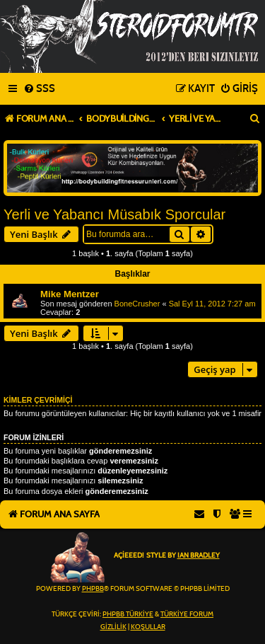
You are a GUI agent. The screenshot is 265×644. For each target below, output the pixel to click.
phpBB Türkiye (128, 614)
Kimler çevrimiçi (38, 400)
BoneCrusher (137, 304)
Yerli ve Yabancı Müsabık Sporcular (114, 214)
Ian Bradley (199, 556)
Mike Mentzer (70, 294)
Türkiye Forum (187, 614)
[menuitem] (39, 89)
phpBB (93, 589)
